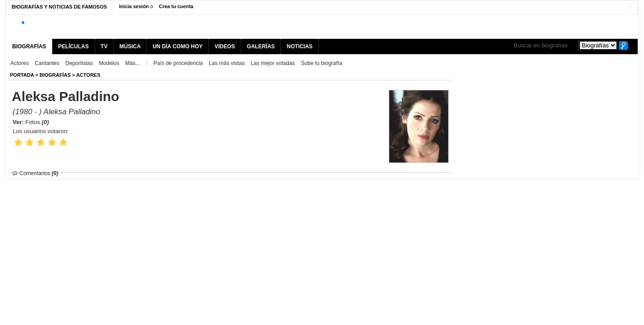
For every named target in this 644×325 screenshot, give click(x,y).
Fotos (37, 122)
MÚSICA (130, 46)
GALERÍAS (261, 46)
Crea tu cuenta (176, 6)
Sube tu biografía (321, 63)
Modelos (109, 63)
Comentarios (39, 173)
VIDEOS (225, 46)
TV (104, 46)
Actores (20, 63)
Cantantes (47, 63)
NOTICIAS (300, 46)
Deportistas (79, 63)
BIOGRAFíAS (55, 75)
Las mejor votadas (273, 63)
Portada (22, 75)
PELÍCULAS (74, 46)
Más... (133, 63)
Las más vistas (227, 63)
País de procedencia (178, 63)
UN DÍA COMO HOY (177, 46)
